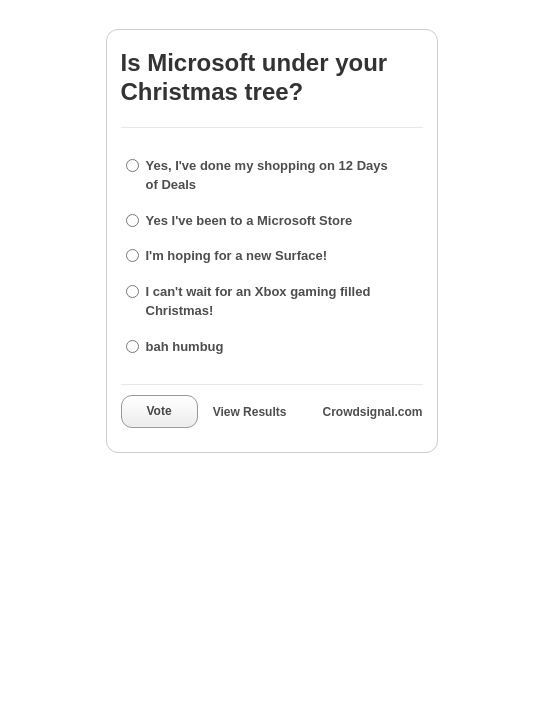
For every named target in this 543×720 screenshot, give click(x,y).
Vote (159, 411)
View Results (250, 412)
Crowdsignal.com (372, 412)
